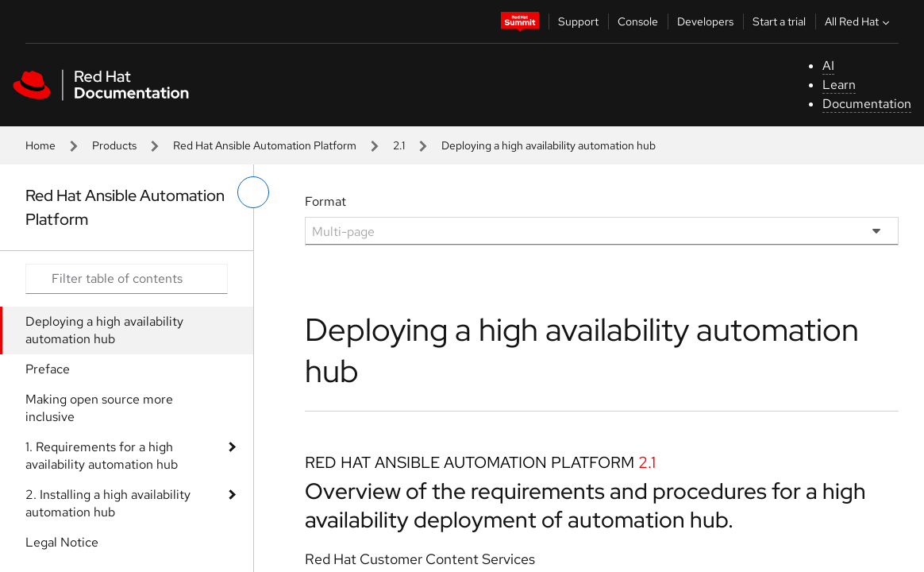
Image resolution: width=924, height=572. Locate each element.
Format (325, 201)
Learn (839, 85)
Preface (48, 369)
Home (40, 145)
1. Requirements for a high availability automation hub (102, 456)
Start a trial (779, 21)
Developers (705, 21)
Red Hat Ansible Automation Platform (265, 145)
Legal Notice (62, 542)
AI (828, 66)
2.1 (399, 145)
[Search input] (127, 279)
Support (578, 21)
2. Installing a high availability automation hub (108, 503)
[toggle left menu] (253, 192)
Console (638, 21)
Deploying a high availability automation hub (104, 330)
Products (114, 145)
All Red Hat (859, 21)
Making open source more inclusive (99, 408)
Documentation (867, 104)
